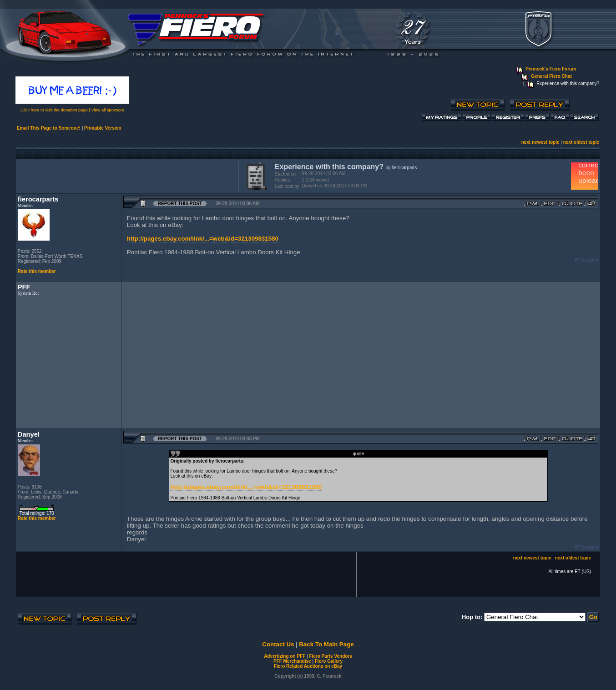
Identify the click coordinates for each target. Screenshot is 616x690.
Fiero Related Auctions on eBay (308, 666)
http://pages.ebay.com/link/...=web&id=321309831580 (203, 239)
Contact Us (278, 644)
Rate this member (37, 271)
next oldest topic (581, 142)
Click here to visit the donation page (54, 110)
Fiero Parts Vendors (330, 656)
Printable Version (103, 128)
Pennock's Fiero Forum (551, 69)
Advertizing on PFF (285, 656)
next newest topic (540, 142)
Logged (590, 260)
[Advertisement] (125, 175)
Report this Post (180, 204)
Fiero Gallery (329, 661)
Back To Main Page (326, 644)
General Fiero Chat (551, 76)
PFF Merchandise (292, 661)
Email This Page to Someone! (49, 128)
